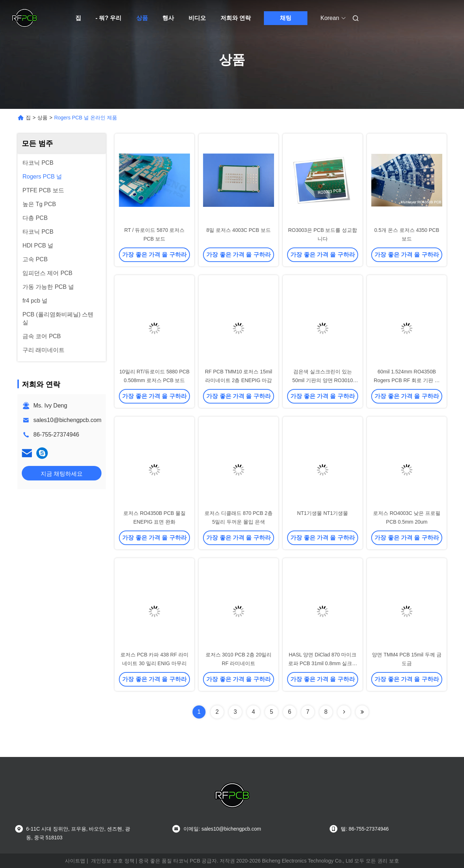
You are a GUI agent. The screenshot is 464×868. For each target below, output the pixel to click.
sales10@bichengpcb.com (67, 420)
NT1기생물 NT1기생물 (323, 513)
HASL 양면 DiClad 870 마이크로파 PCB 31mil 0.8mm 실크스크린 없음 (323, 663)
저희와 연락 (236, 18)
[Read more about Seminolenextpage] (344, 712)
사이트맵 (75, 861)
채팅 (286, 18)
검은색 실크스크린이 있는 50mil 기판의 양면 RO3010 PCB (322, 380)
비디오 (197, 18)
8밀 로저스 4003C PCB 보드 (238, 230)
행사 (168, 18)
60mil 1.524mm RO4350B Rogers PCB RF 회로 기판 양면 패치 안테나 (407, 380)
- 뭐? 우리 (109, 18)
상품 (142, 18)
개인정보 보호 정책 (113, 861)
